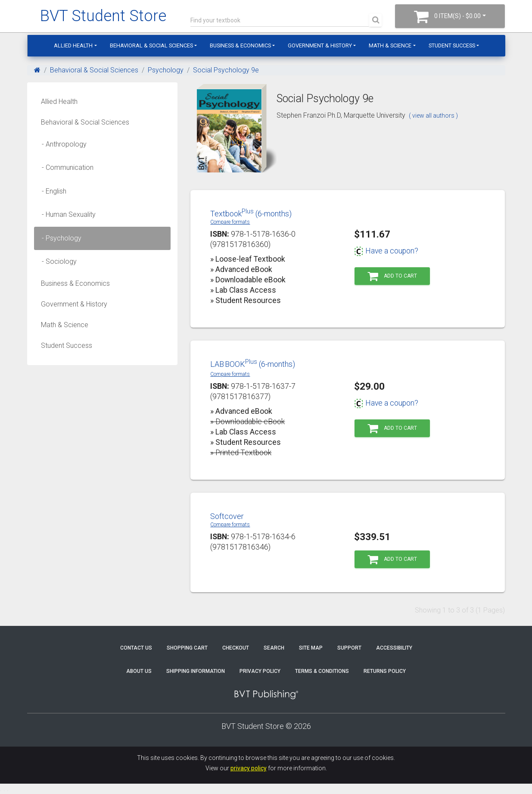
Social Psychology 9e (226, 70)
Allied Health (73, 45)
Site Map (311, 648)
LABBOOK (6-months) (253, 364)
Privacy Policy (260, 671)
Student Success (452, 45)
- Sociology (57, 261)
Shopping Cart (187, 648)
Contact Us (136, 648)
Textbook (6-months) (251, 214)
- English (51, 191)
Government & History (320, 45)
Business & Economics (240, 45)
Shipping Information (196, 671)
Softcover (227, 516)
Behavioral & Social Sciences (151, 45)
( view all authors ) (433, 116)
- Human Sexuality (66, 214)
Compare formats (230, 222)
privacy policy (249, 768)
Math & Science (390, 45)
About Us (139, 671)
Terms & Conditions (322, 671)
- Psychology (59, 238)
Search (274, 648)
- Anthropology (62, 144)
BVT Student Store (103, 16)
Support (349, 648)
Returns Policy (385, 671)
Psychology (166, 70)
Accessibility (394, 648)
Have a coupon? (386, 251)
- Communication (65, 167)
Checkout (236, 648)
